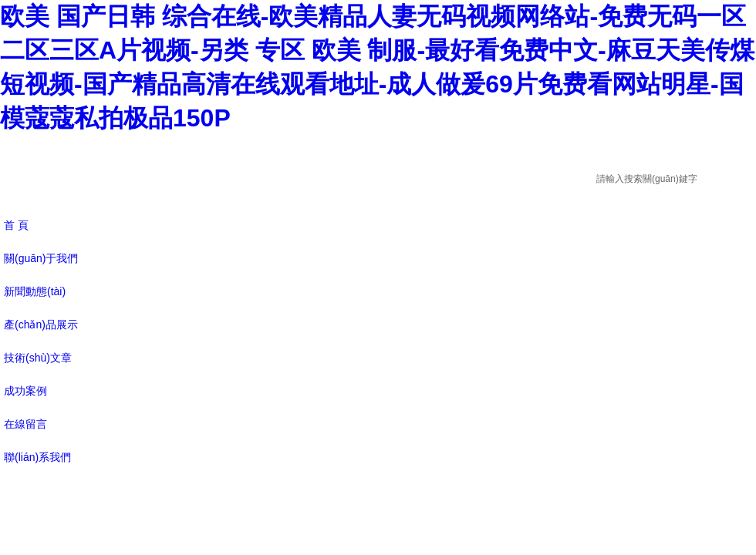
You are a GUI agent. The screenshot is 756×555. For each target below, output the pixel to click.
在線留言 (25, 424)
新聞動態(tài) (35, 291)
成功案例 (25, 391)
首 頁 (16, 225)
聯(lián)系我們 (37, 457)
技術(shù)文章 (38, 358)
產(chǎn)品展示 (41, 325)
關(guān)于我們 (41, 258)
